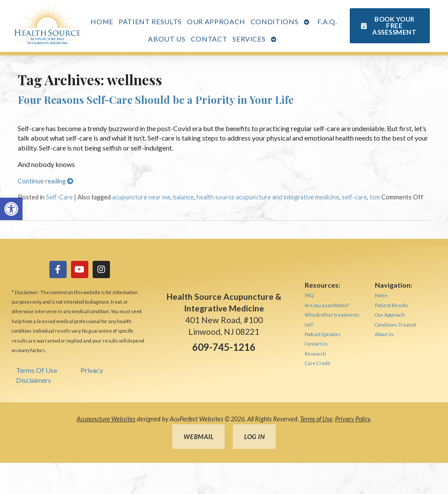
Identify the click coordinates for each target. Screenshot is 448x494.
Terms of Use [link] (316, 419)
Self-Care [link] (59, 197)
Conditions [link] (275, 21)
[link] (11, 209)
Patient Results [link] (150, 21)
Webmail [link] (199, 436)
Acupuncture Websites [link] (106, 419)
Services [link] (249, 39)
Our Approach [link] (216, 21)
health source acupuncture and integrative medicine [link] (268, 197)
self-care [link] (355, 197)
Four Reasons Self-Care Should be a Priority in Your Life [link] (156, 99)
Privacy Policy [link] (353, 419)
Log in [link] (254, 436)
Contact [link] (209, 39)
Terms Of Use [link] (37, 370)
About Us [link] (167, 39)
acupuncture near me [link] (141, 197)
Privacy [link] (92, 370)
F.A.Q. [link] (327, 21)
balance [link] (184, 197)
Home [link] (102, 21)
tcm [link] (375, 197)
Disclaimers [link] (34, 380)
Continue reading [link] (45, 181)
